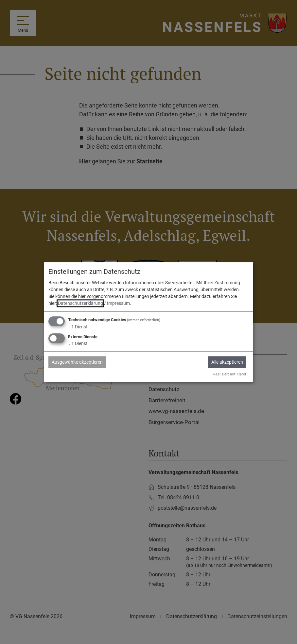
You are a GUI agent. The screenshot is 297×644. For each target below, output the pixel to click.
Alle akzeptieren (227, 362)
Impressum (118, 304)
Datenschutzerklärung (80, 304)
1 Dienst (78, 327)
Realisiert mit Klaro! (230, 374)
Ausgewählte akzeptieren (77, 362)
